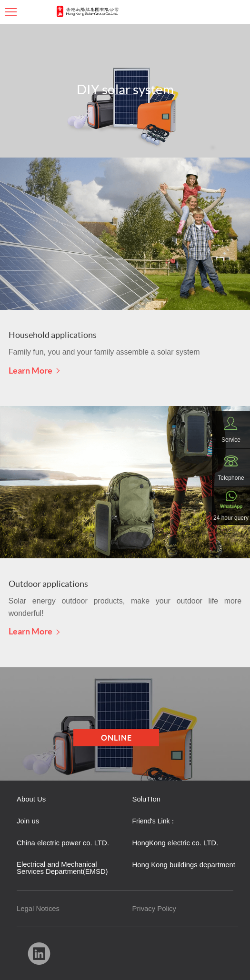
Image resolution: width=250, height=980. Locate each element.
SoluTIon (146, 799)
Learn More (35, 370)
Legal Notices (38, 909)
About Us (31, 799)
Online (116, 738)
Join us (28, 821)
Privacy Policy (154, 909)
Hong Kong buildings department (184, 865)
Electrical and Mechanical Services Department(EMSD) (62, 868)
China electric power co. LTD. (63, 843)
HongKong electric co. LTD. (175, 843)
